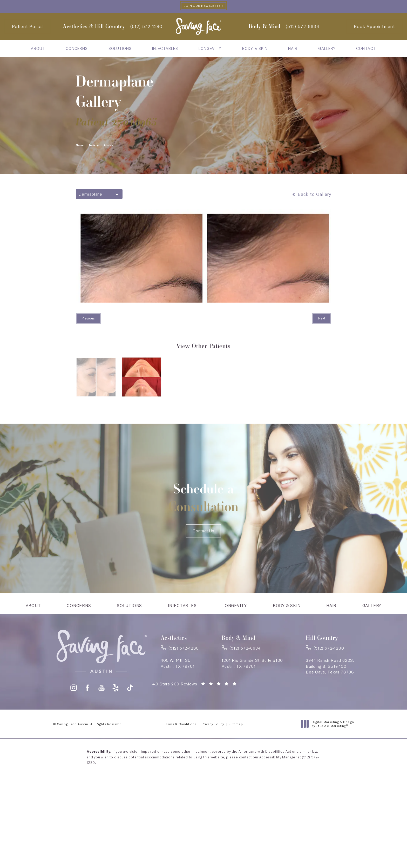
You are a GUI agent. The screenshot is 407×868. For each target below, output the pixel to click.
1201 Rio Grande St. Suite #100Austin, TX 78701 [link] (252, 701)
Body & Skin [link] (255, 49)
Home (82, 146)
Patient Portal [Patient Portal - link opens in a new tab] (27, 27)
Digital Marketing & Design (329, 764)
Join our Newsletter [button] (203, 6)
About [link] (38, 49)
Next (322, 321)
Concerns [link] (77, 49)
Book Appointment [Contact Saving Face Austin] (374, 27)
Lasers (124, 146)
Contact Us (203, 557)
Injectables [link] (165, 49)
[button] (74, 728)
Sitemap (236, 764)
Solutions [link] (120, 49)
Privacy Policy (213, 764)
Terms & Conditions (180, 764)
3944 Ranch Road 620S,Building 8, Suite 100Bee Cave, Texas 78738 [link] (330, 704)
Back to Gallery (311, 196)
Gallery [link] (327, 49)
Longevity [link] (210, 49)
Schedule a (204, 504)
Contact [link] (366, 49)
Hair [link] (293, 49)
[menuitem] (38, 49)
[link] (146, 27)
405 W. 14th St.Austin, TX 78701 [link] (178, 701)
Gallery (103, 146)
